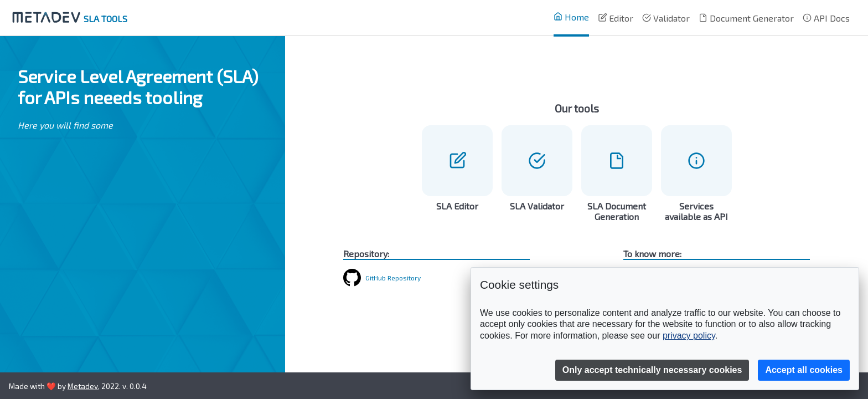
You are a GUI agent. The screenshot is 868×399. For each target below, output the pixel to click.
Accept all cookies (804, 370)
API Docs (826, 18)
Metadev (83, 386)
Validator (666, 18)
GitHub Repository (393, 278)
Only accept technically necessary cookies (652, 370)
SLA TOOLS (68, 19)
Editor (616, 18)
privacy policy (689, 336)
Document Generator (746, 18)
